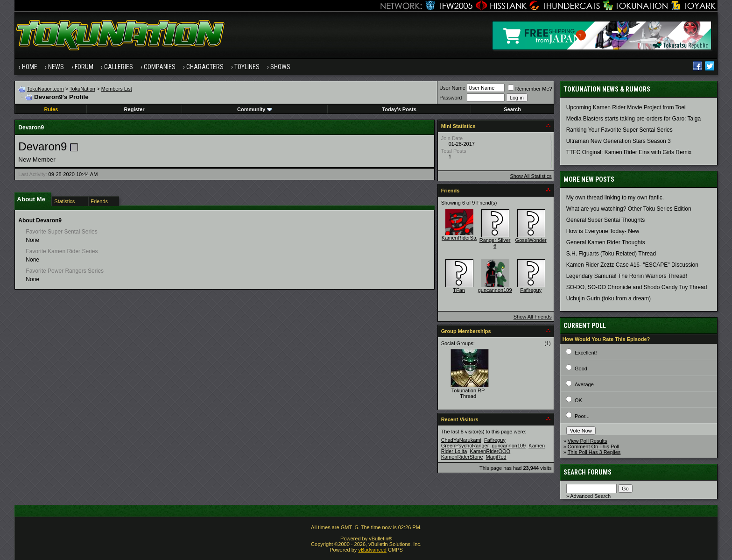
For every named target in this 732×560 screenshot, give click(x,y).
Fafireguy (531, 290)
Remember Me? (530, 89)
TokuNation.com (46, 89)
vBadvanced (372, 550)
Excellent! (586, 353)
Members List (117, 89)
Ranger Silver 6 (495, 243)
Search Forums (588, 472)
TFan (459, 290)
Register (134, 109)
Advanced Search (590, 496)
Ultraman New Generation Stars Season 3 (619, 141)
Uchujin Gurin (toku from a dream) (609, 298)
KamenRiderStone (463, 238)
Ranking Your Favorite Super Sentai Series (619, 130)
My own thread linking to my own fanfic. (615, 198)
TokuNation (82, 89)
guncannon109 (495, 290)
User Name (452, 88)
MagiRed (496, 457)
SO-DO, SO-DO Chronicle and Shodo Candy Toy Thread (637, 287)
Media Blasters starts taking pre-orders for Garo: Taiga (634, 119)
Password (450, 98)
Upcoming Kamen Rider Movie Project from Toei (626, 107)
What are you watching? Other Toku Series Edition (629, 209)
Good (581, 369)
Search (512, 109)
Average (584, 384)
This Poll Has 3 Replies (594, 452)
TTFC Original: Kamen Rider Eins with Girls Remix (629, 152)
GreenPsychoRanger (465, 446)
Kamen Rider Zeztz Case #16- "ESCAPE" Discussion (632, 265)
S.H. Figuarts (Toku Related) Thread (611, 254)
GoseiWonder (531, 240)
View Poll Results (588, 441)
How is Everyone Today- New (603, 231)
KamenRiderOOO (490, 451)
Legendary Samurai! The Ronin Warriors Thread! (627, 276)
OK (578, 400)
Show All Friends (533, 317)
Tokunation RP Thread (468, 393)
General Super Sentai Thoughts (606, 220)
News (56, 67)
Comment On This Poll (593, 447)
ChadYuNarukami (461, 440)
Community (255, 109)
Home (30, 67)
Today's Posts (399, 109)
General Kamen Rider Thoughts (606, 242)
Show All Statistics (531, 176)
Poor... (582, 416)
